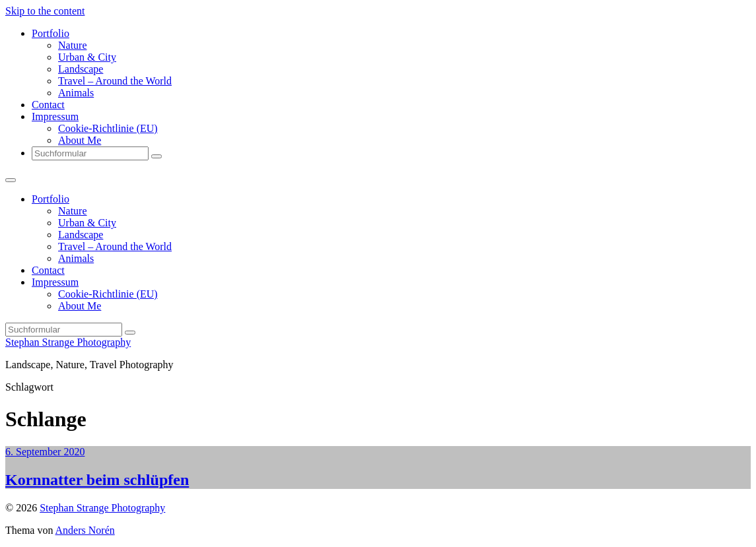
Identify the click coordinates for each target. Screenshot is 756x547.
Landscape (81, 69)
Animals (76, 93)
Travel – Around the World (115, 81)
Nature (73, 45)
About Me (80, 140)
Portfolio (51, 33)
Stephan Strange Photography (68, 342)
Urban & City (87, 57)
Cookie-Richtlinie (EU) (108, 128)
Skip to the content (45, 11)
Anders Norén (85, 530)
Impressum (55, 116)
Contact (48, 105)
